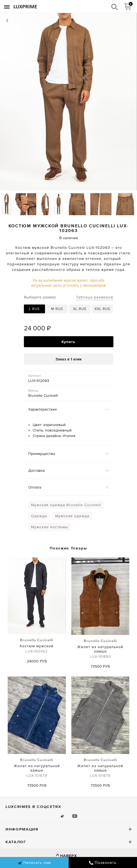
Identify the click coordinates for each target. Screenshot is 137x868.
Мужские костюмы (50, 527)
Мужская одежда (72, 516)
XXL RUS (102, 309)
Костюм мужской (37, 646)
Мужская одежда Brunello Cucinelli (66, 505)
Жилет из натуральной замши (100, 649)
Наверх (68, 856)
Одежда (39, 516)
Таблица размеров (95, 297)
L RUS (34, 309)
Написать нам (34, 863)
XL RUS (80, 309)
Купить (68, 342)
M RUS (57, 309)
